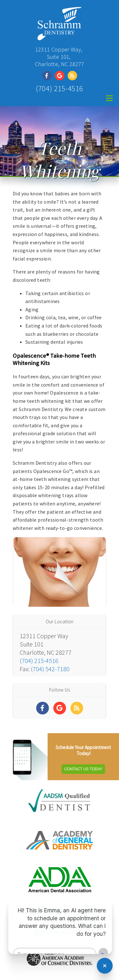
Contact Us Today (83, 769)
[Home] (60, 36)
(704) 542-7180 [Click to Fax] (50, 669)
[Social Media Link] (49, 76)
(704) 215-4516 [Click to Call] (60, 88)
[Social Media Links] (43, 708)
